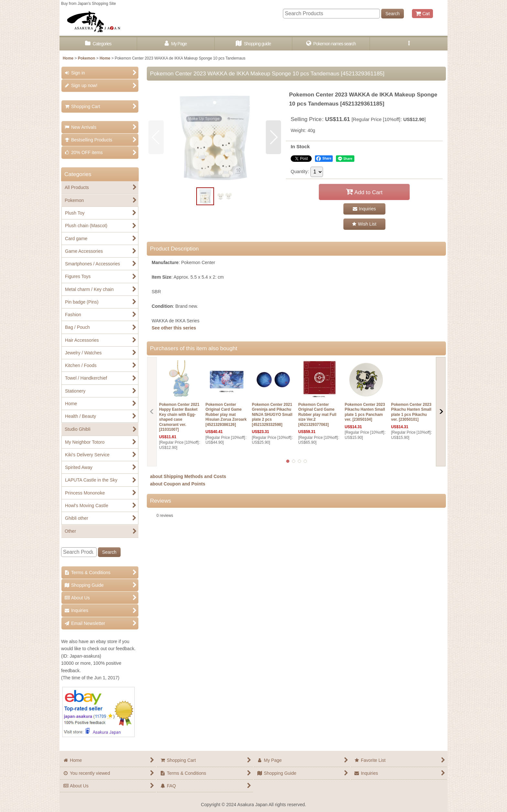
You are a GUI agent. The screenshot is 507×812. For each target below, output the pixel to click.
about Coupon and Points (178, 484)
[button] (409, 44)
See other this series (174, 328)
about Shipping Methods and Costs (188, 476)
